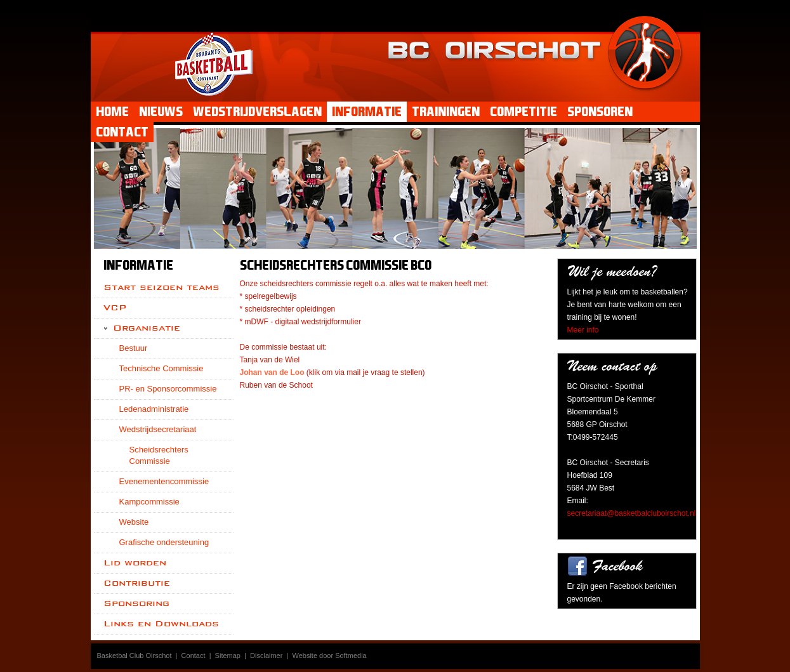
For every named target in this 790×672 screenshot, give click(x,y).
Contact (194, 656)
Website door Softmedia (330, 656)
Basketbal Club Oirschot (135, 656)
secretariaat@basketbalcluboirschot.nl (632, 513)
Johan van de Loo (272, 372)
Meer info (583, 330)
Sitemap (228, 656)
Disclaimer (266, 656)
